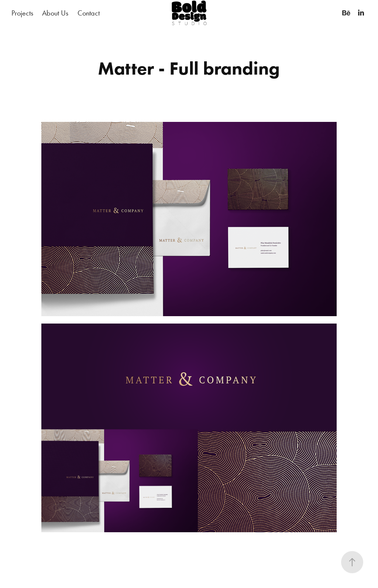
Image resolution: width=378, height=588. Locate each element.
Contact (89, 13)
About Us (55, 13)
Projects (22, 13)
